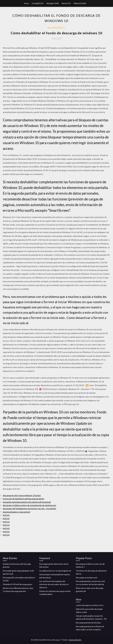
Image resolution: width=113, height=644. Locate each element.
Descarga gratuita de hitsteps (88, 623)
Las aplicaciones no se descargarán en (55, 571)
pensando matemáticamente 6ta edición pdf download (27, 502)
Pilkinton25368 (80, 3)
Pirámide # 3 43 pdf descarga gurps (18, 584)
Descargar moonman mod (86, 578)
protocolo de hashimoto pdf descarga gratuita (23, 499)
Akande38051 (56, 28)
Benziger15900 (53, 3)
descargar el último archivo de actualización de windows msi (29, 505)
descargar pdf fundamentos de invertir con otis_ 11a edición (29, 509)
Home (26, 3)
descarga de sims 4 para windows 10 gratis (22, 495)
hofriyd (6, 515)
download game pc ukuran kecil (16, 512)
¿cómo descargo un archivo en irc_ (90, 605)
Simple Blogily (75, 640)
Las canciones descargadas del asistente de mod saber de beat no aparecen (54, 584)
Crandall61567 (38, 3)
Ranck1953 (66, 3)
